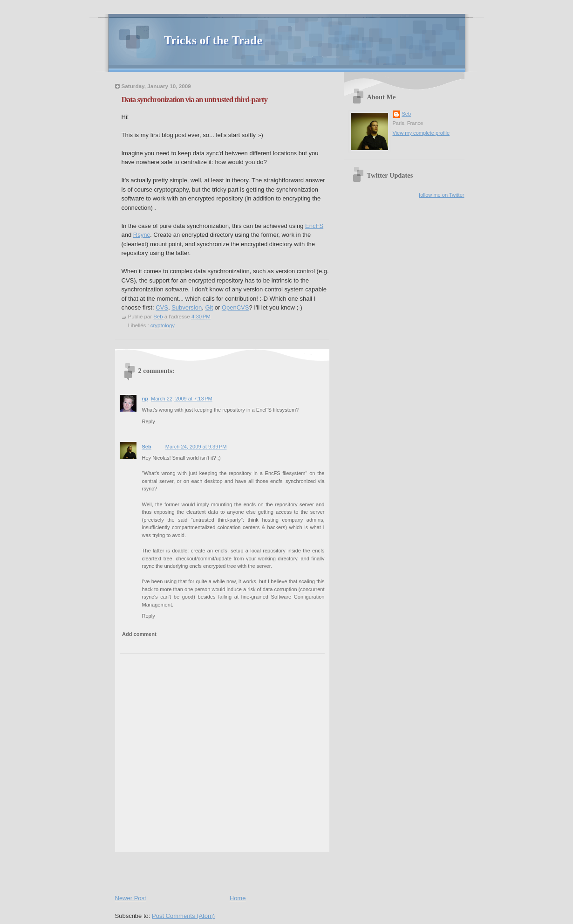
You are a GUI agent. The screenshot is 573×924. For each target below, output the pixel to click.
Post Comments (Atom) (183, 916)
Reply (149, 421)
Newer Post (131, 898)
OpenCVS (235, 307)
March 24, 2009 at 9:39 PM (196, 447)
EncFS (314, 226)
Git (209, 307)
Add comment (139, 634)
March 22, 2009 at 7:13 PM (182, 399)
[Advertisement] (224, 871)
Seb (147, 447)
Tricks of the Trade (213, 40)
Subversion (187, 307)
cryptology (163, 325)
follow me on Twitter (441, 195)
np (145, 399)
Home (238, 898)
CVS (162, 307)
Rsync (142, 235)
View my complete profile (421, 133)
